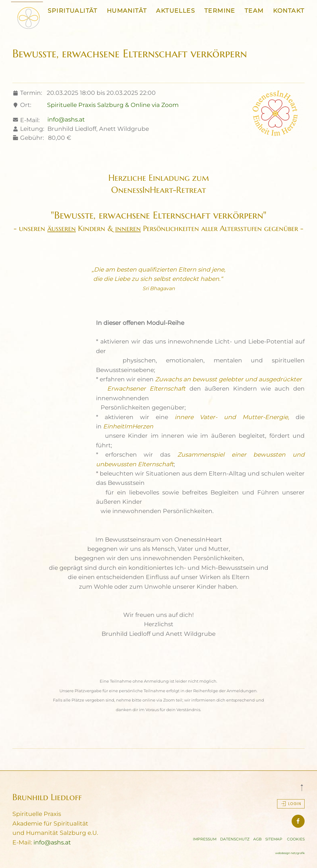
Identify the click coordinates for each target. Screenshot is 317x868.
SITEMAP (274, 839)
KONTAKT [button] (289, 11)
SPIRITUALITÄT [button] (73, 11)
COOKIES (296, 839)
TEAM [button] (254, 11)
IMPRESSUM (205, 839)
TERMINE (220, 11)
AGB (257, 839)
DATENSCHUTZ (235, 839)
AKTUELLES (176, 11)
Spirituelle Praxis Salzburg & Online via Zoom (113, 105)
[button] (302, 788)
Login (291, 804)
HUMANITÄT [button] (127, 11)
